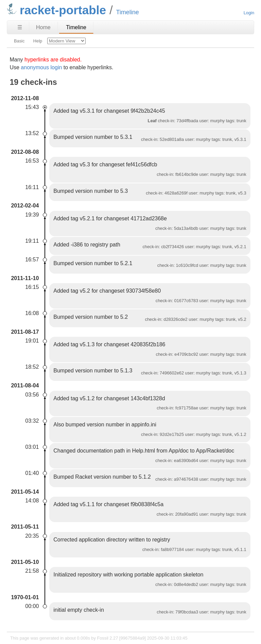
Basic (19, 41)
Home (43, 27)
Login (249, 13)
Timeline (76, 27)
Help (38, 41)
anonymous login (41, 67)
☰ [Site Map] (20, 27)
